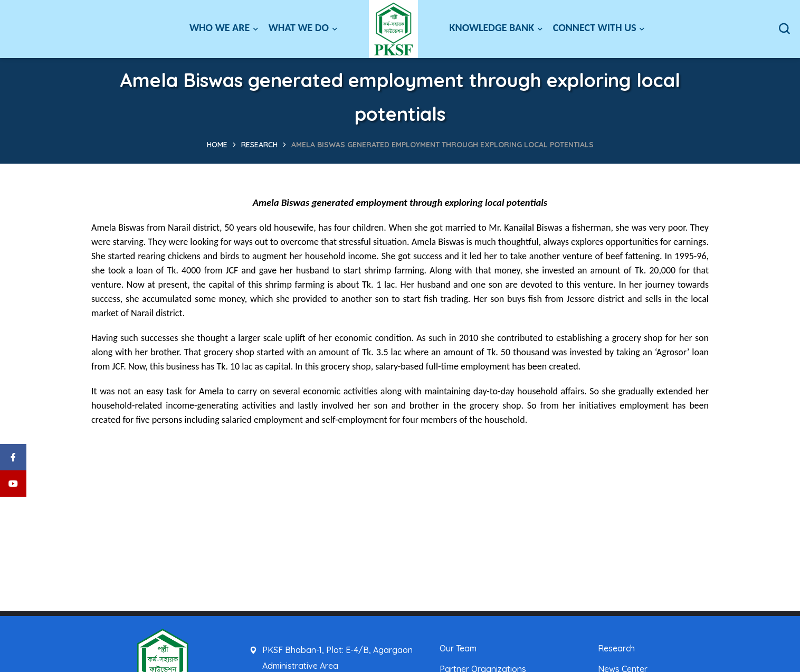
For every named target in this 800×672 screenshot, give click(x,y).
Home (217, 145)
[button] (784, 29)
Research (259, 145)
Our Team (458, 648)
